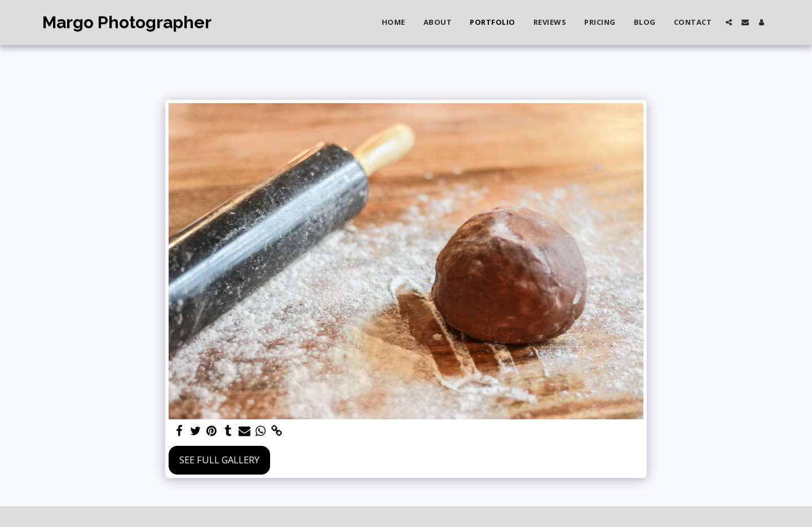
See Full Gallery (219, 460)
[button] (729, 22)
